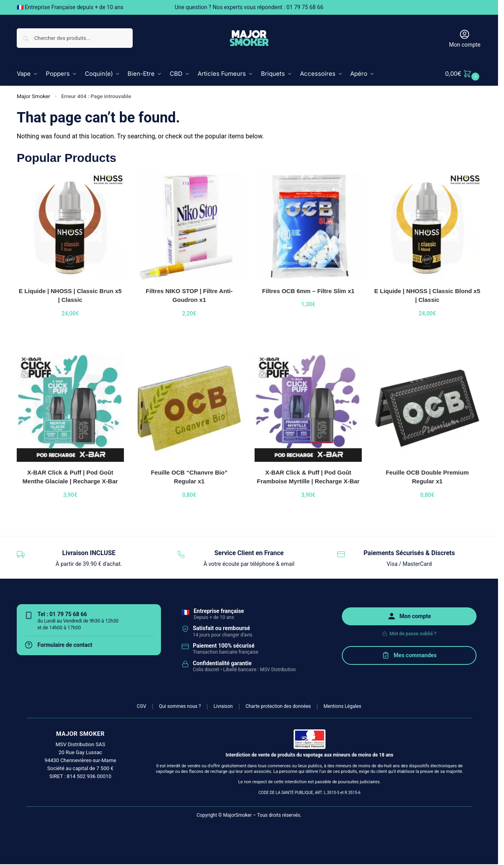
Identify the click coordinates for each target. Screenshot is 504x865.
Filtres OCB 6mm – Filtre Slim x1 (308, 291)
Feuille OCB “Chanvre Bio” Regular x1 (189, 477)
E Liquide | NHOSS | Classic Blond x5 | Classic (427, 295)
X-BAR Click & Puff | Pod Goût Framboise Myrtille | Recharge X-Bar (308, 477)
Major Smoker (33, 96)
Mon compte (465, 38)
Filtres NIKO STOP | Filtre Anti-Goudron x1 (189, 295)
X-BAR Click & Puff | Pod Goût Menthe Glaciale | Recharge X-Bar (70, 477)
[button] (463, 74)
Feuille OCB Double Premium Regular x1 (427, 477)
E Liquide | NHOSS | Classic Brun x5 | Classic (70, 295)
